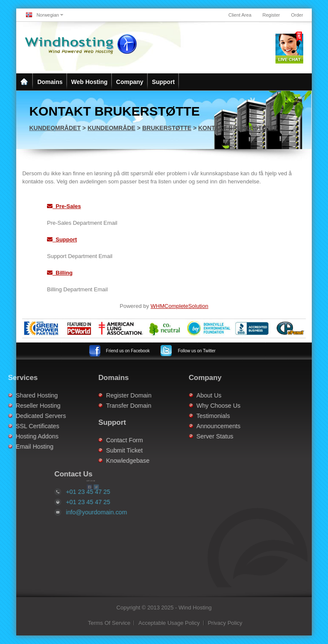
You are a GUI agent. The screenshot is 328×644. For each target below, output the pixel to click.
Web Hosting (89, 82)
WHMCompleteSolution (180, 306)
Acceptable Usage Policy (169, 623)
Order (297, 15)
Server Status (194, 436)
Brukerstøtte (167, 128)
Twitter (196, 351)
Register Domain (108, 395)
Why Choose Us (197, 406)
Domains (50, 82)
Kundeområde (111, 128)
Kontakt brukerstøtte (238, 128)
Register (271, 15)
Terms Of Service (109, 623)
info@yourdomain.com (118, 512)
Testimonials (192, 416)
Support (164, 82)
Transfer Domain (108, 406)
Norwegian (48, 15)
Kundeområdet (55, 128)
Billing (60, 273)
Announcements (197, 426)
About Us (188, 395)
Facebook (128, 351)
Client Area (240, 15)
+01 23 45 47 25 (109, 502)
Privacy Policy (225, 623)
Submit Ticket (103, 450)
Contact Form (104, 440)
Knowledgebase (107, 461)
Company (130, 82)
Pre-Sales (64, 206)
